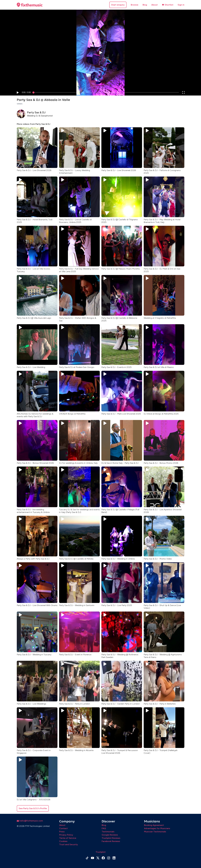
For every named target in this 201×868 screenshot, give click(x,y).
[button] (18, 92)
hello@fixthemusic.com (30, 821)
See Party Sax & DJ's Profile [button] (33, 808)
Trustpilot (101, 852)
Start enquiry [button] (118, 5)
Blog (145, 5)
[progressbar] (26, 92)
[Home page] (30, 5)
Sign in (181, 5)
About (154, 5)
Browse (135, 5)
